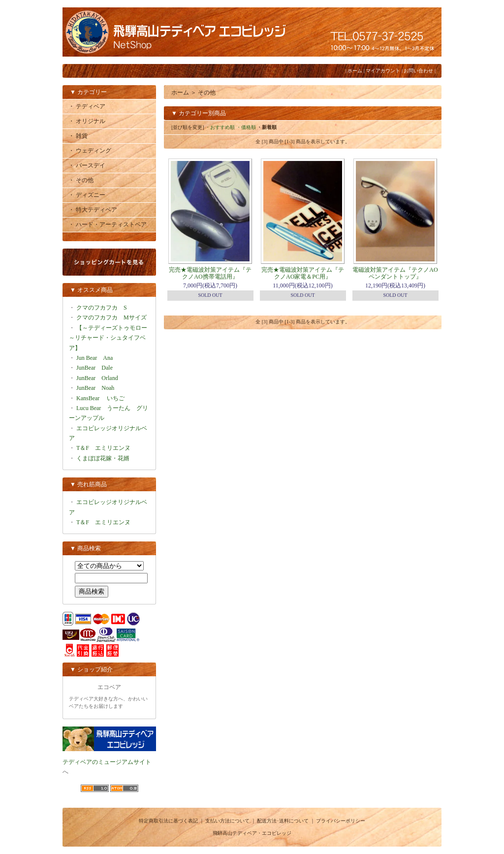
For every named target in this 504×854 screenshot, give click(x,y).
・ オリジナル (87, 121)
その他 (207, 93)
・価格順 (246, 127)
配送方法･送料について (283, 821)
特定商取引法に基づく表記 (168, 821)
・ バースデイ (87, 165)
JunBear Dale (94, 368)
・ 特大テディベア (93, 210)
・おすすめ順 (220, 127)
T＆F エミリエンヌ (103, 448)
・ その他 (81, 180)
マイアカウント (383, 71)
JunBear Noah (95, 388)
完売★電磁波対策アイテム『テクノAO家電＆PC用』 (303, 273)
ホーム (355, 71)
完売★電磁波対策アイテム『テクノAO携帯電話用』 (210, 273)
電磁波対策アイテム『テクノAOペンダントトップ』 (395, 273)
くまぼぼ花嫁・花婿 (103, 458)
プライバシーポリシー (341, 821)
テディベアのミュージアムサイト (107, 762)
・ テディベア (87, 106)
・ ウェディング (90, 151)
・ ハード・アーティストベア (108, 224)
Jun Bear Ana (94, 358)
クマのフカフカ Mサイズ (111, 317)
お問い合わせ (418, 71)
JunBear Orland (97, 378)
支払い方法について (227, 821)
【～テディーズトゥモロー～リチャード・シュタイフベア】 (108, 338)
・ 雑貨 (78, 136)
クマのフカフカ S (102, 308)
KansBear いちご (100, 398)
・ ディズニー (87, 195)
